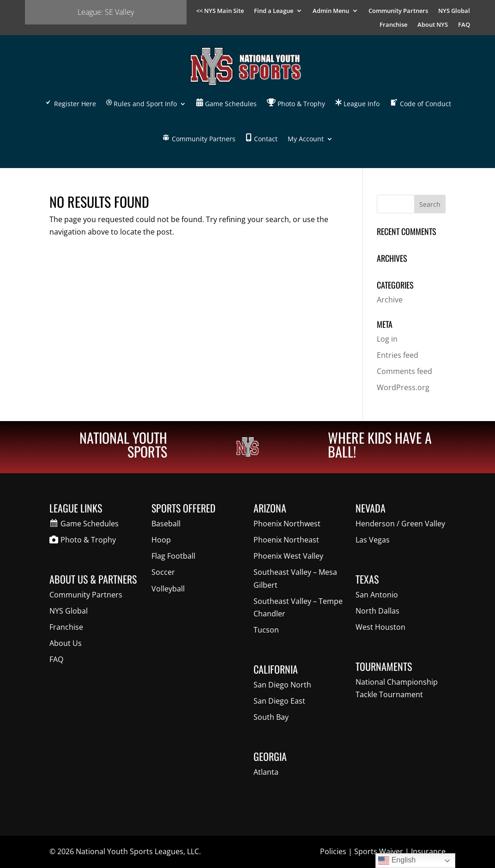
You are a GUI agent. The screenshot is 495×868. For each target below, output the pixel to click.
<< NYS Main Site (220, 11)
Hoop (161, 540)
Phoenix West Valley (288, 556)
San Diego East (279, 701)
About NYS (433, 25)
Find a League (274, 11)
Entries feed (398, 355)
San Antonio (377, 595)
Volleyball (168, 589)
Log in (387, 339)
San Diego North (282, 685)
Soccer (163, 572)
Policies (333, 851)
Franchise (393, 25)
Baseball (166, 524)
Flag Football (173, 556)
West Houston (380, 627)
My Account (306, 139)
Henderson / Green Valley (400, 524)
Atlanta (266, 772)
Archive (390, 300)
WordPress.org (403, 387)
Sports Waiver (379, 851)
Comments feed (404, 371)
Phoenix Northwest (287, 524)
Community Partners (398, 11)
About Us (66, 643)
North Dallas (377, 611)
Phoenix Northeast (286, 540)
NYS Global (454, 11)
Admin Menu (331, 11)
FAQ (464, 25)
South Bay (271, 717)
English (397, 861)
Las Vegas (373, 540)
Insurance (428, 851)
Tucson (266, 630)
